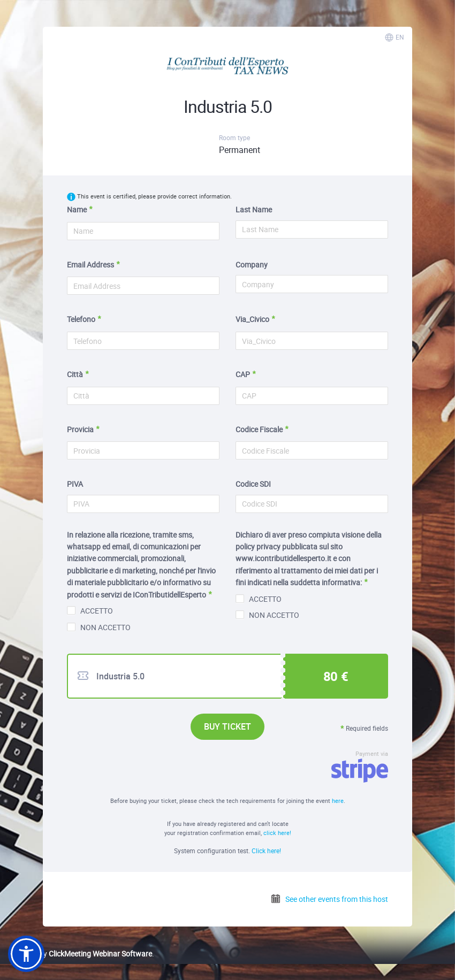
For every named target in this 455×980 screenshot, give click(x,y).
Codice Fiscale (259, 429)
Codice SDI (253, 484)
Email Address (90, 265)
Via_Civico (252, 319)
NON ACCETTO (99, 627)
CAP (243, 374)
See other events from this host (329, 899)
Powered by (80, 954)
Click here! (266, 851)
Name (77, 209)
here (338, 801)
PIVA (75, 484)
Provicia (80, 429)
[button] (26, 954)
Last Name (254, 209)
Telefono (81, 319)
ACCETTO (90, 611)
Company (252, 265)
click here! (277, 833)
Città (75, 374)
